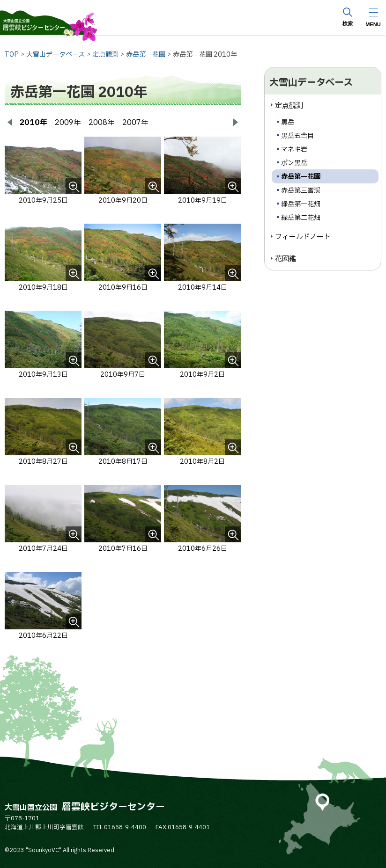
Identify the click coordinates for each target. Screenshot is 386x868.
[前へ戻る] (10, 123)
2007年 (135, 123)
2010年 (33, 123)
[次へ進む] (235, 123)
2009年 (68, 123)
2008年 (102, 123)
